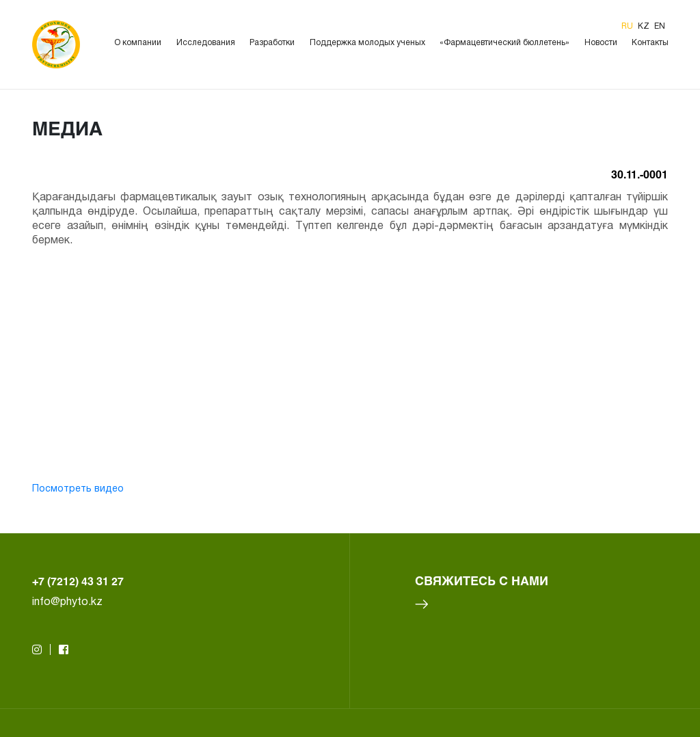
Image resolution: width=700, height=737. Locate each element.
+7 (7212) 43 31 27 (78, 581)
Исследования (206, 43)
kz (645, 26)
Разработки (272, 43)
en (660, 26)
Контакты (650, 43)
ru (628, 26)
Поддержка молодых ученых (367, 43)
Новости (601, 43)
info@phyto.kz (67, 602)
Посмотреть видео (78, 489)
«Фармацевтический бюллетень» (504, 43)
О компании (138, 43)
